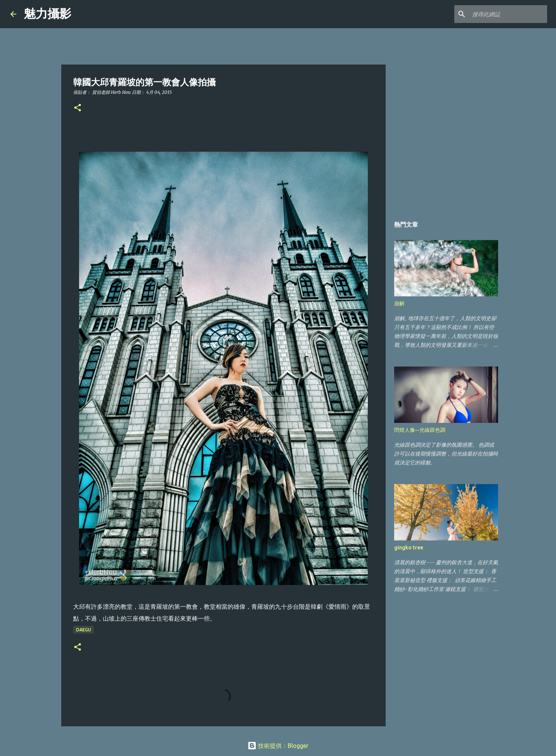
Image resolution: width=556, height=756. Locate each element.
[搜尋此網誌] (508, 14)
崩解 (399, 303)
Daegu (84, 630)
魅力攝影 (48, 14)
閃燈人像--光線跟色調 (420, 430)
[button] (78, 108)
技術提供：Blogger (278, 746)
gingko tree (409, 548)
